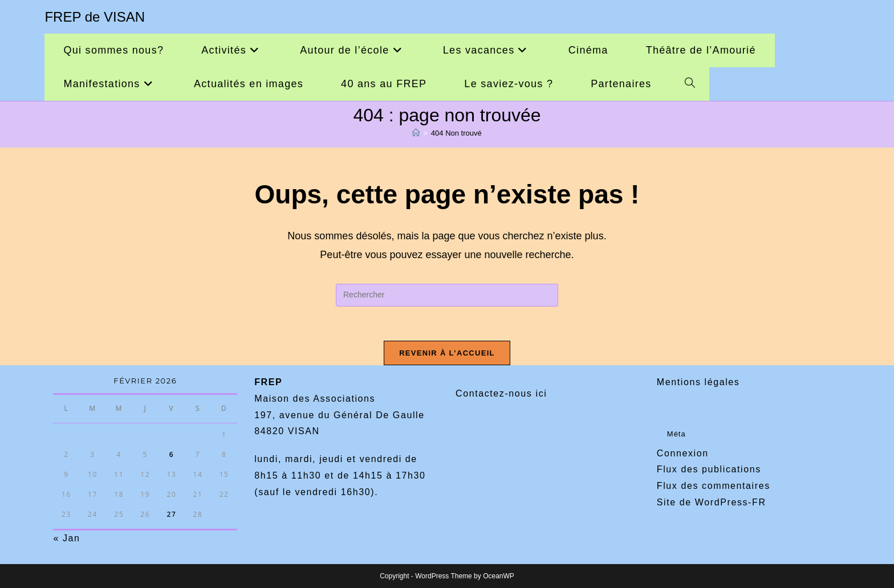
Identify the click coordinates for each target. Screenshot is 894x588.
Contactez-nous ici (501, 393)
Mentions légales (698, 382)
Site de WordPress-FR (712, 502)
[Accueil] (416, 133)
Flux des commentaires (714, 486)
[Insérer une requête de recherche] (447, 295)
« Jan (66, 538)
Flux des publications (709, 469)
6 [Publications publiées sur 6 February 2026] (172, 454)
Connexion (683, 453)
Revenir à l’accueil (447, 353)
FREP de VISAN (95, 17)
